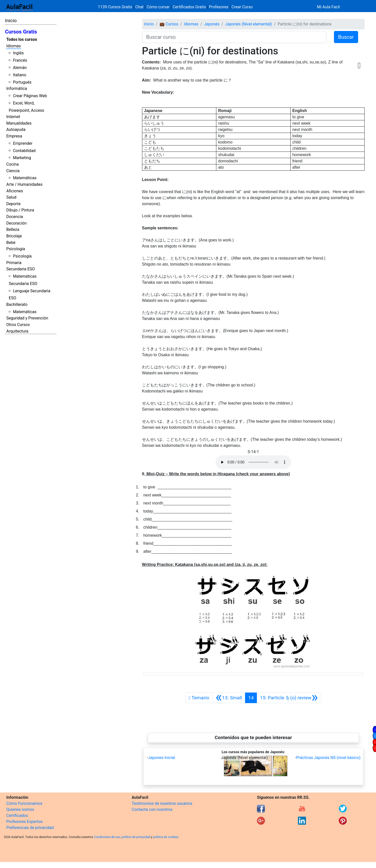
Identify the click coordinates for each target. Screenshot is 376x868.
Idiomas (13, 46)
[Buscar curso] (234, 37)
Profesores (219, 7)
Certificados (17, 816)
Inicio (11, 21)
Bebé (11, 243)
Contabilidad (24, 151)
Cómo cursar (158, 7)
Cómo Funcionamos (24, 803)
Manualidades (19, 123)
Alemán (20, 68)
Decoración (16, 223)
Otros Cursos (18, 325)
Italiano (20, 75)
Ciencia (13, 171)
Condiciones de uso (107, 837)
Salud (11, 197)
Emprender (23, 143)
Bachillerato (17, 304)
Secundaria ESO (21, 269)
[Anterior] (229, 698)
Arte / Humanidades (24, 184)
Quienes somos (20, 809)
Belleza (13, 229)
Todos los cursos (22, 39)
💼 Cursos (169, 24)
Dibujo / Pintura (20, 210)
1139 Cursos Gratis (116, 7)
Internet (13, 117)
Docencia (15, 217)
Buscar (346, 37)
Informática (17, 88)
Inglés (18, 53)
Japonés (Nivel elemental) (249, 24)
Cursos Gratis (21, 32)
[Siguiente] (289, 698)
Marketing (22, 158)
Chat (139, 7)
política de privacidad (136, 837)
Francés (20, 60)
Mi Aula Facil (328, 7)
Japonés (212, 24)
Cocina (12, 164)
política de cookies (166, 837)
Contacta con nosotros (152, 809)
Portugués (22, 82)
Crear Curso (242, 7)
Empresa (14, 136)
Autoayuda (16, 130)
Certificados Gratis (189, 7)
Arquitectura (17, 331)
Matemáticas (25, 178)
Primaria (14, 263)
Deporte (13, 204)
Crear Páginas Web (30, 96)
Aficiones (15, 191)
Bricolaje (14, 236)
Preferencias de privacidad (30, 828)
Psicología (16, 249)
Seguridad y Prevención (27, 318)
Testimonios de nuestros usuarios (162, 803)
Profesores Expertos (24, 822)
